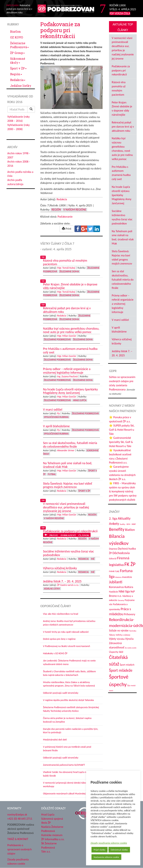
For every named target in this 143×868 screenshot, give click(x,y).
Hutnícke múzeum (52, 835)
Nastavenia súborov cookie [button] (106, 857)
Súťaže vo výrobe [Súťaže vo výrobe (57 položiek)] (119, 630)
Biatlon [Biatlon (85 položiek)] (130, 530)
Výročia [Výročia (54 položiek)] (129, 639)
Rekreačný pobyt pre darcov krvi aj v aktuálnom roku (123, 127)
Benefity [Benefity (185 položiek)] (117, 529)
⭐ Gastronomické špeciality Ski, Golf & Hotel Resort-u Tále (121, 442)
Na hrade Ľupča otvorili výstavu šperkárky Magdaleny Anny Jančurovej (121, 195)
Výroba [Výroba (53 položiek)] (121, 639)
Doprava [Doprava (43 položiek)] (113, 549)
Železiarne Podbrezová (19, 45)
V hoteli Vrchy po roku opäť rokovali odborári (66, 632)
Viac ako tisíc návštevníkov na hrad (61, 614)
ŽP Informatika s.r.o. (53, 839)
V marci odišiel (120, 320)
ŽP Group (17, 53)
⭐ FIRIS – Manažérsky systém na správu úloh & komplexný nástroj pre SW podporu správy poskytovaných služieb (123, 491)
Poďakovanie (65, 217)
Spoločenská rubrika (56, 417)
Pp (58, 413)
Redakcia (18, 80)
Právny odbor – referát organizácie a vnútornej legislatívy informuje (123, 304)
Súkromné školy (18, 61)
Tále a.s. (46, 851)
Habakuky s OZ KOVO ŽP (55, 653)
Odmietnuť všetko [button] (119, 850)
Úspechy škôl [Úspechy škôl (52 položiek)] (116, 652)
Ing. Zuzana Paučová (67, 376)
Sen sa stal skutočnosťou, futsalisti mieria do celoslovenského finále (123, 279)
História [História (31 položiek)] (118, 577)
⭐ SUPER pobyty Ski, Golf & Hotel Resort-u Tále (122, 430)
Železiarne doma (69, 271)
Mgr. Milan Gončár (67, 336)
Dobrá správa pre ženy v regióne (59, 639)
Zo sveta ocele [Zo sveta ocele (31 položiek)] (131, 648)
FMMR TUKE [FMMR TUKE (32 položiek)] (114, 571)
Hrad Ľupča (80, 400)
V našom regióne (75, 210)
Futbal (52, 474)
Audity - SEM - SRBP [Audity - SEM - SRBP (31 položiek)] (128, 524)
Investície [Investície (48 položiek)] (127, 577)
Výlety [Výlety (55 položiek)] (113, 639)
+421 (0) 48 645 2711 (20, 819)
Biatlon (15, 31)
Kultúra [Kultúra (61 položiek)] (129, 587)
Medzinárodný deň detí (55, 740)
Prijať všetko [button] (100, 850)
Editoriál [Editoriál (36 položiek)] (113, 558)
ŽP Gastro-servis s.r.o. (68, 585)
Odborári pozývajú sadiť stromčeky (61, 693)
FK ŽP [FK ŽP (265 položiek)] (130, 564)
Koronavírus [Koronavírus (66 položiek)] (116, 587)
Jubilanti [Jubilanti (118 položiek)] (116, 582)
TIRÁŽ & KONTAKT (18, 839)
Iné (93, 559)
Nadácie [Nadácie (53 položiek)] (114, 592)
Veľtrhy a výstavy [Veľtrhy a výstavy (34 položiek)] (123, 635)
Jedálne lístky (21, 86)
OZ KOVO (17, 37)
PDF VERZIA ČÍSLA (120, 13)
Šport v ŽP (18, 68)
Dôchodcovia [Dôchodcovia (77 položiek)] (121, 553)
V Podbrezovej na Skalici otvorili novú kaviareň (67, 646)
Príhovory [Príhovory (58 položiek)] (130, 614)
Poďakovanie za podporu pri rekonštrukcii (121, 70)
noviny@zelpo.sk (17, 815)
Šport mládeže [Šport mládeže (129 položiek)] (121, 670)
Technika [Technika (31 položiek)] (133, 631)
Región (16, 74)
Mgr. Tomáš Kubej (66, 268)
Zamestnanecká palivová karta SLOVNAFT (64, 765)
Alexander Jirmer (66, 450)
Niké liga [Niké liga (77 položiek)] (124, 591)
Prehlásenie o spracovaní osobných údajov (20, 849)
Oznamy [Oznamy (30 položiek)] (121, 600)
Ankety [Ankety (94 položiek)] (114, 524)
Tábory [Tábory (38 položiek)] (112, 635)
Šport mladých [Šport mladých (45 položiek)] (127, 665)
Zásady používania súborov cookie (109, 843)
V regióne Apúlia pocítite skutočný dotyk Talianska (68, 700)
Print (67, 229)
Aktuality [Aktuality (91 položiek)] (124, 518)
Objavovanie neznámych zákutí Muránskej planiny (68, 794)
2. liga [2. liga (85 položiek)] (113, 518)
